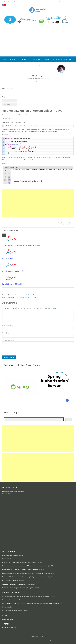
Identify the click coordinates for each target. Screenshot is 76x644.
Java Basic (26, 115)
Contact (16, 2)
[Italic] (5, 309)
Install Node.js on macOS (10, 555)
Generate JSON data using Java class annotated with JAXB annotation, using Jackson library (35, 603)
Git (11, 607)
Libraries (36, 59)
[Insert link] (8, 309)
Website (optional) (8, 340)
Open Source (56, 59)
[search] (34, 419)
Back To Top (48, 640)
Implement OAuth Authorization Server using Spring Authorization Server (25, 577)
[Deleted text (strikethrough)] (18, 309)
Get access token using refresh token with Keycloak (18, 588)
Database (13, 65)
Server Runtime (25, 65)
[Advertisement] (38, 42)
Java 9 (5, 101)
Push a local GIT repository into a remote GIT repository (19, 562)
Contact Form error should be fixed (13, 492)
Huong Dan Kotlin (8, 619)
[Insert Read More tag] (41, 309)
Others (36, 65)
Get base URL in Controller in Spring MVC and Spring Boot (20, 570)
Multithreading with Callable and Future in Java (27, 295)
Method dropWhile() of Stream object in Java (24, 297)
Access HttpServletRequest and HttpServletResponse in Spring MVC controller (27, 573)
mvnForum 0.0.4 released (10, 581)
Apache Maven (18, 600)
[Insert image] (25, 309)
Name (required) (8, 326)
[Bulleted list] (28, 309)
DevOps (67, 59)
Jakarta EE (13, 59)
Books (45, 65)
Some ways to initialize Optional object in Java (16, 584)
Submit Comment (9, 357)
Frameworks (25, 59)
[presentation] (16, 351)
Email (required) (7, 333)
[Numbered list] (30, 309)
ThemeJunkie (40, 640)
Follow (38, 82)
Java (4, 59)
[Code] (36, 309)
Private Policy (8, 2)
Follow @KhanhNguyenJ (10, 628)
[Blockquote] (13, 309)
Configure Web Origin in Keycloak (18, 611)
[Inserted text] (21, 309)
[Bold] (4, 309)
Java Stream (7, 104)
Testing (45, 59)
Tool (4, 65)
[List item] (33, 309)
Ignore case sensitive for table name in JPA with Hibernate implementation (25, 566)
